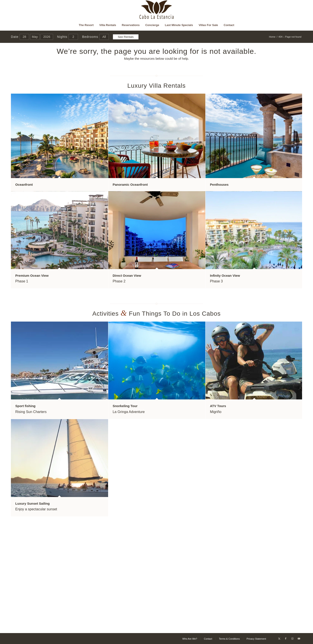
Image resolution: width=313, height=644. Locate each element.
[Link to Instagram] (292, 639)
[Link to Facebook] (286, 639)
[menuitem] (86, 25)
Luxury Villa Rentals (156, 86)
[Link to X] (279, 639)
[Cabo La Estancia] (156, 10)
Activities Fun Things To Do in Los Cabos (157, 314)
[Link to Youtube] (299, 639)
